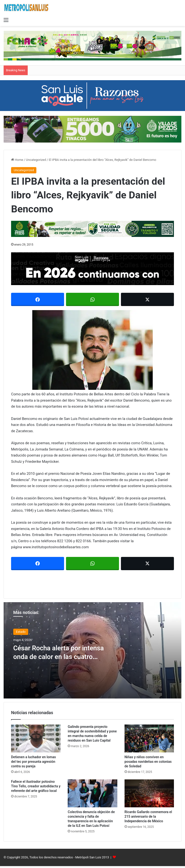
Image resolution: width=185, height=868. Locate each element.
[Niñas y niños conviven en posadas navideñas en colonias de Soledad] (149, 738)
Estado (21, 632)
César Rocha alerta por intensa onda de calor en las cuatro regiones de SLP (59, 656)
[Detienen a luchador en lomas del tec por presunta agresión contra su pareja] (36, 738)
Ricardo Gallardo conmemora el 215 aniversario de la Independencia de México (148, 816)
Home (17, 160)
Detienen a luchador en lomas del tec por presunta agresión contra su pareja (33, 762)
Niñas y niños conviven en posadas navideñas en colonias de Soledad (148, 762)
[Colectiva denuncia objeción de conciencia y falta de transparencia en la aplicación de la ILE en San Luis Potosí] (92, 793)
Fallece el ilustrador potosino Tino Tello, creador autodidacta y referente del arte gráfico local (36, 786)
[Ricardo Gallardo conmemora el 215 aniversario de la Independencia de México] (149, 793)
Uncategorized (36, 160)
